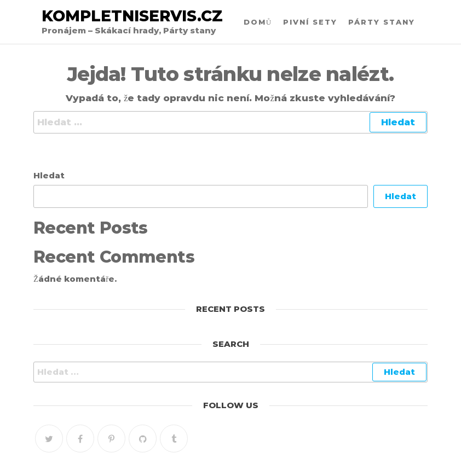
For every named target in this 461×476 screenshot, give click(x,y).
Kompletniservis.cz (132, 16)
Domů (258, 22)
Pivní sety (310, 22)
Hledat (49, 175)
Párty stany (382, 22)
